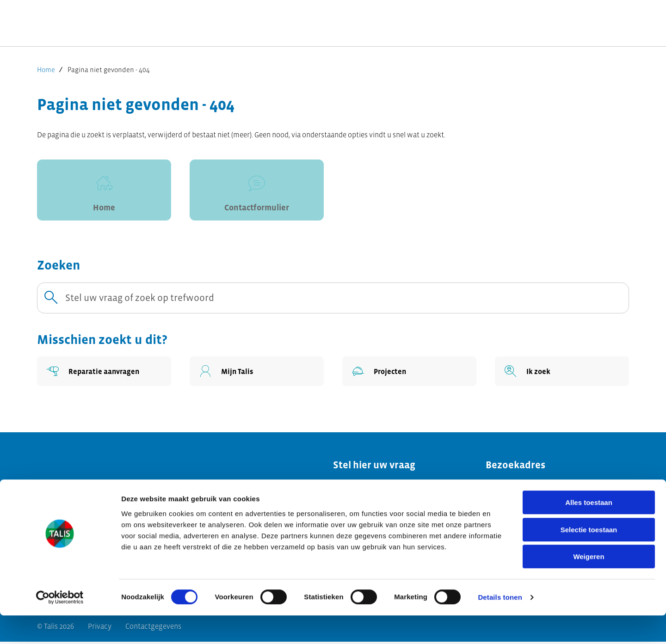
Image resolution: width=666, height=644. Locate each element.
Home (46, 70)
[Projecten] (409, 374)
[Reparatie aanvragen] (104, 374)
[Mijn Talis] (257, 374)
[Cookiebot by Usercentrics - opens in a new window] (60, 626)
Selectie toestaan (589, 558)
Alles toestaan (589, 531)
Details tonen (500, 626)
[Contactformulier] (257, 191)
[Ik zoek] (562, 374)
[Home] (104, 191)
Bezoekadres (515, 467)
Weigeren (589, 585)
